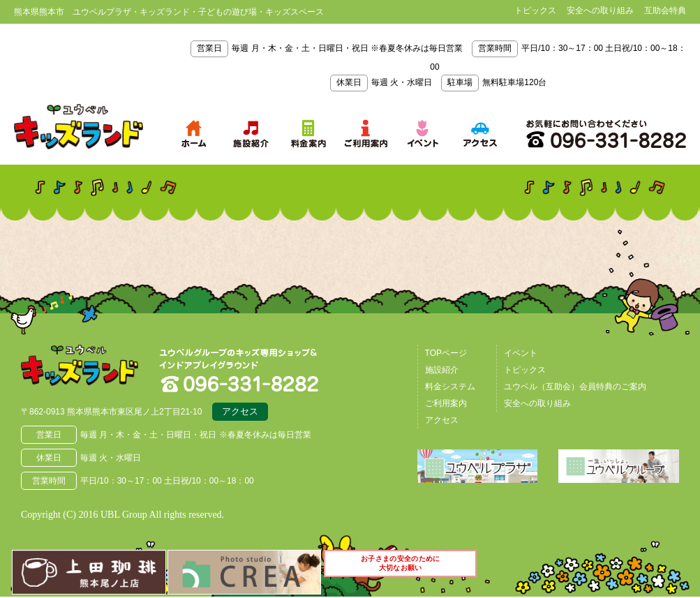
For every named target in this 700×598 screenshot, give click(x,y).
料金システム (450, 387)
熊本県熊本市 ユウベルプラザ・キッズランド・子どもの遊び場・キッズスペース (79, 127)
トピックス (535, 10)
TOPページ (446, 353)
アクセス (240, 414)
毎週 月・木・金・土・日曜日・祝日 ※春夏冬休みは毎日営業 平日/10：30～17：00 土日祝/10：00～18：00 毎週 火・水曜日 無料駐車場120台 (438, 65)
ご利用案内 (446, 403)
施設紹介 (442, 370)
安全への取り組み (600, 10)
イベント (521, 353)
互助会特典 (665, 10)
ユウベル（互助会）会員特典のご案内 (575, 387)
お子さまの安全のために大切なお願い (401, 569)
